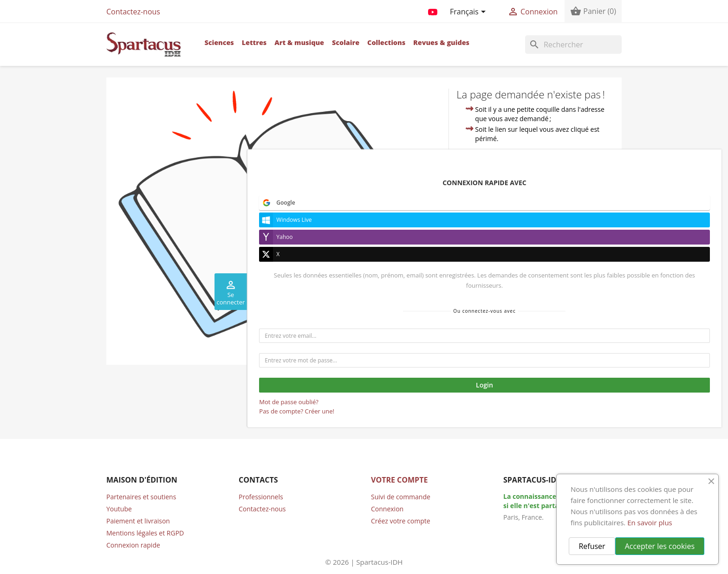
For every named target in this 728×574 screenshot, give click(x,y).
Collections (386, 42)
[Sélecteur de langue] (469, 13)
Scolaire (346, 42)
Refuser (592, 546)
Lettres (254, 42)
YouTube (433, 10)
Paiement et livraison (138, 521)
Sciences (219, 42)
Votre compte (399, 480)
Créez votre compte (401, 521)
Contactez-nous (133, 12)
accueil (535, 191)
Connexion (387, 509)
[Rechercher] (573, 45)
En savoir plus (650, 522)
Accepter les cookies (660, 546)
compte (594, 202)
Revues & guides (441, 42)
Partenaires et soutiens (141, 497)
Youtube (119, 509)
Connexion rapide (133, 545)
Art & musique (299, 42)
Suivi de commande (401, 497)
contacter (507, 213)
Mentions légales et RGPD (145, 533)
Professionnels (261, 497)
